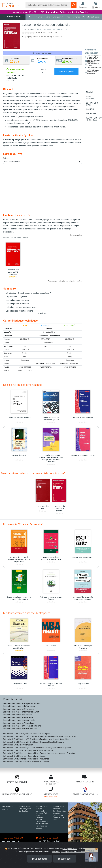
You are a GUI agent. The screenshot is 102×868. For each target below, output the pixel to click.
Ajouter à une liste (43, 53)
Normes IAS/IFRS (47, 750)
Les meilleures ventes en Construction (19, 709)
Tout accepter (40, 859)
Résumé (90, 92)
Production (24, 762)
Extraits (6, 158)
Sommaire (91, 114)
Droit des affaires (37, 736)
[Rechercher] (48, 5)
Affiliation (57, 809)
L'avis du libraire (90, 98)
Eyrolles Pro (23, 811)
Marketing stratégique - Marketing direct (54, 748)
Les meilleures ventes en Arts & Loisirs (19, 720)
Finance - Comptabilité (29, 750)
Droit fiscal (34, 739)
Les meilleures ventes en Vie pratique (19, 723)
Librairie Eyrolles (25, 809)
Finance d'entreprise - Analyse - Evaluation (58, 753)
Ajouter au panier (67, 72)
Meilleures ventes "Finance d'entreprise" (26, 613)
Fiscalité (61, 742)
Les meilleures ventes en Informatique (19, 706)
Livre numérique (42, 822)
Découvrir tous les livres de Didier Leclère (65, 281)
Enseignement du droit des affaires (61, 736)
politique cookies (70, 849)
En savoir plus (76, 235)
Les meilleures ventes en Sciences (18, 715)
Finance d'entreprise (42, 734)
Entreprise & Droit (10, 734)
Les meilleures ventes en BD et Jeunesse (20, 729)
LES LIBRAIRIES (25, 806)
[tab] (16, 60)
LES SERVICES (59, 806)
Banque (43, 756)
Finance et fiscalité (48, 742)
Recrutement (58, 815)
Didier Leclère (27, 29)
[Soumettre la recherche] (74, 5)
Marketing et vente (27, 748)
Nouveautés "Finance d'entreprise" (23, 524)
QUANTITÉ (42, 70)
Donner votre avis (50, 33)
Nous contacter (42, 824)
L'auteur (90, 109)
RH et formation (26, 745)
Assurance (44, 759)
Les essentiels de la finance (49, 336)
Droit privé (24, 736)
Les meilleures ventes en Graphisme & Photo (22, 703)
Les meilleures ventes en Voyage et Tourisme (22, 726)
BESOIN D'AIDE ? (42, 806)
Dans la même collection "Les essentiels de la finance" (33, 473)
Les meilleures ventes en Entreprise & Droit (21, 712)
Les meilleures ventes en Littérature (18, 717)
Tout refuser (65, 859)
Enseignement (26, 734)
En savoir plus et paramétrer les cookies (69, 852)
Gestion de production (40, 762)
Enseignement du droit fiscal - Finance (56, 739)
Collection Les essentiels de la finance (51, 29)
